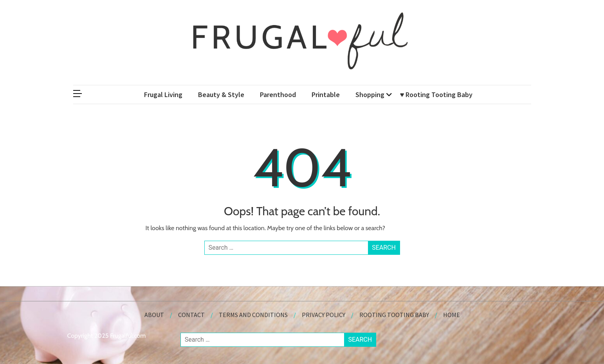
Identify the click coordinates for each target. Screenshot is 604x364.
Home (452, 315)
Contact (191, 315)
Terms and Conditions (253, 315)
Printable (326, 95)
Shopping (370, 95)
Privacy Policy (324, 315)
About (154, 315)
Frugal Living (163, 95)
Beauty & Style (221, 95)
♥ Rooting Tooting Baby (436, 95)
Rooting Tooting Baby (394, 315)
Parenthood (278, 95)
